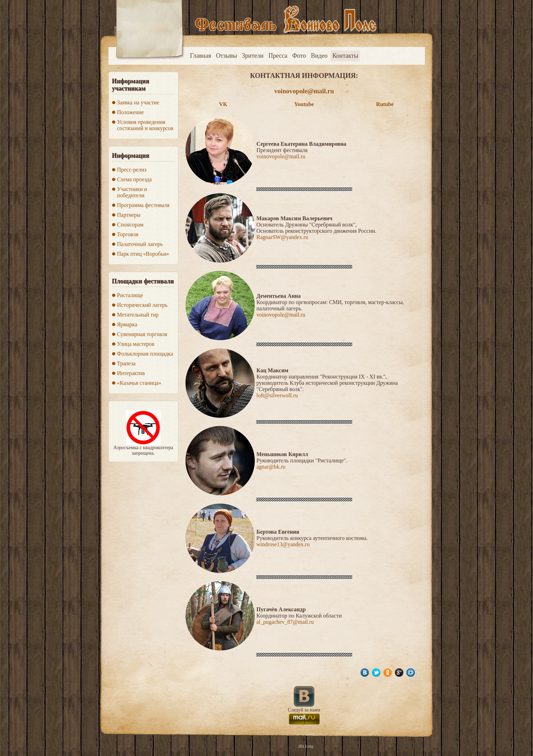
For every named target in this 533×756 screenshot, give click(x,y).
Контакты (345, 56)
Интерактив (131, 373)
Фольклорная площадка (145, 354)
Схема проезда (135, 179)
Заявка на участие (138, 102)
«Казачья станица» (139, 383)
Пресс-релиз (132, 170)
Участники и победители (132, 192)
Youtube (304, 104)
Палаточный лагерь (140, 244)
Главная (201, 56)
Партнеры (129, 215)
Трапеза (126, 363)
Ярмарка (127, 324)
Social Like (415, 681)
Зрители (253, 56)
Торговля (128, 234)
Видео (319, 56)
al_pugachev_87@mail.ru (285, 622)
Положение (131, 112)
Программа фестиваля (143, 205)
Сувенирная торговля (142, 334)
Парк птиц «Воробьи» (143, 254)
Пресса (278, 56)
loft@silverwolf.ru (277, 395)
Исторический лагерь (142, 305)
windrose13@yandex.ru (283, 544)
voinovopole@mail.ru (304, 91)
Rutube (385, 104)
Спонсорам (130, 225)
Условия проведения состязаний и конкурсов (145, 125)
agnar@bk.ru (271, 467)
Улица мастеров (136, 344)
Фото (299, 56)
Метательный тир (138, 315)
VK (223, 104)
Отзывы (227, 56)
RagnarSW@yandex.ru (282, 237)
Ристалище (130, 295)
